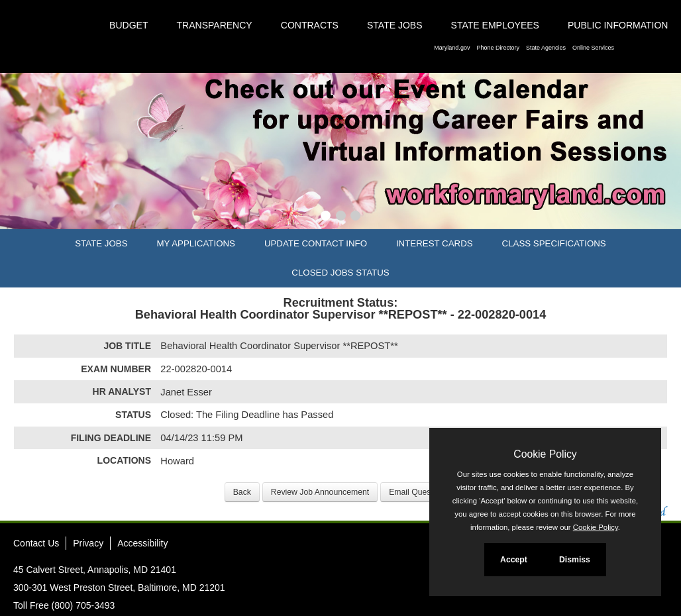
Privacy (88, 543)
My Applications (196, 243)
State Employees (495, 25)
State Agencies (546, 48)
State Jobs (395, 25)
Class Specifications (554, 243)
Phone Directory (498, 48)
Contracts (310, 25)
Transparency (215, 25)
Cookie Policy (545, 454)
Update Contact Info (316, 243)
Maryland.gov (452, 48)
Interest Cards (435, 243)
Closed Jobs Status (340, 273)
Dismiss (575, 560)
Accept (514, 560)
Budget (129, 25)
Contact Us (36, 543)
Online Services (593, 48)
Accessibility (142, 543)
